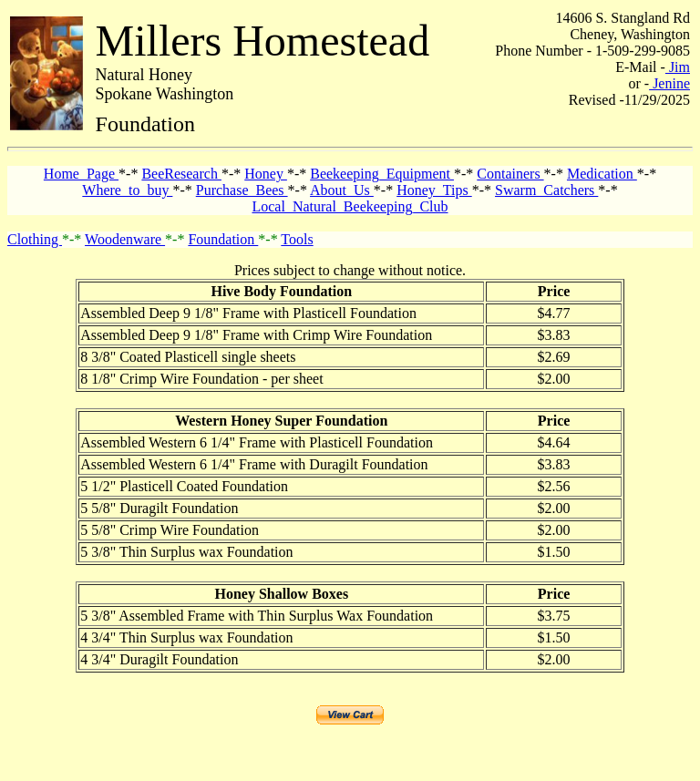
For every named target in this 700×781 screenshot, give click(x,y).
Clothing (35, 239)
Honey (266, 174)
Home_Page (81, 174)
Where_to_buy (127, 190)
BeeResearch (181, 174)
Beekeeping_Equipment (382, 174)
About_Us (342, 190)
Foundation (223, 239)
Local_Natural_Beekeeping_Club (350, 206)
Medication (602, 174)
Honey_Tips (434, 190)
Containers (510, 174)
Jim (678, 67)
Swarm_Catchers (546, 190)
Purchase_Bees (242, 190)
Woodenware (125, 239)
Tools (297, 239)
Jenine (669, 83)
